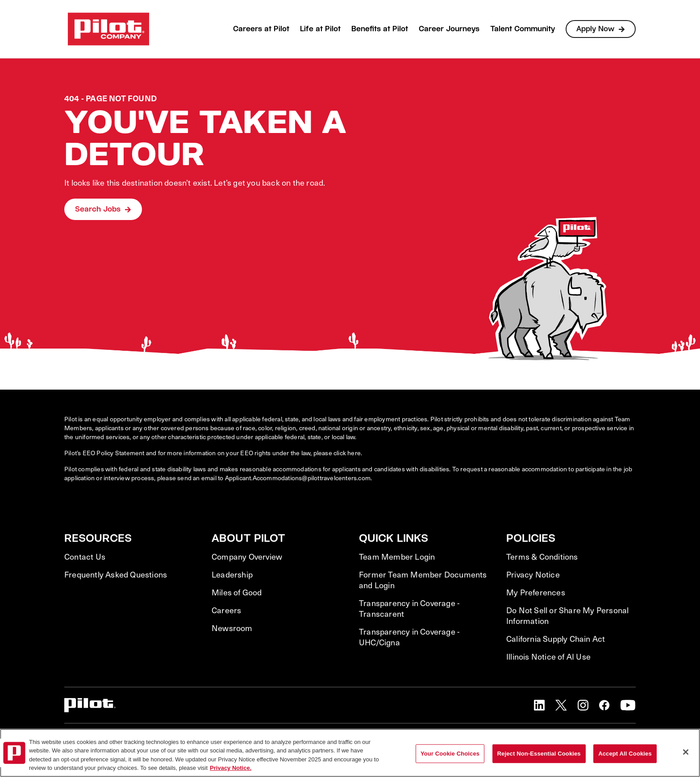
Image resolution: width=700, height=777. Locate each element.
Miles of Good (237, 592)
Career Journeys (449, 29)
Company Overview (247, 557)
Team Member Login (397, 557)
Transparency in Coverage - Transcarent (409, 608)
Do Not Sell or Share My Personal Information (567, 615)
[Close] (686, 752)
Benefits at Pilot (380, 29)
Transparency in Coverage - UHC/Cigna (409, 637)
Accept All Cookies (625, 754)
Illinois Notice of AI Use (548, 657)
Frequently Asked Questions (116, 574)
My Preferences (536, 592)
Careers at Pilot (261, 29)
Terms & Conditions (542, 557)
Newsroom (232, 628)
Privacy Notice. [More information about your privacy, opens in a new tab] (231, 768)
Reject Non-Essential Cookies (539, 754)
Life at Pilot (320, 29)
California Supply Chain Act (556, 639)
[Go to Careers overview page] (108, 29)
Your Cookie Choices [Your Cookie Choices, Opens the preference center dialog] (450, 754)
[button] (539, 705)
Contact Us (85, 557)
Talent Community (523, 29)
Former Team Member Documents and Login (423, 580)
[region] (350, 753)
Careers (226, 610)
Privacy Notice (533, 574)
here (354, 453)
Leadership (232, 574)
